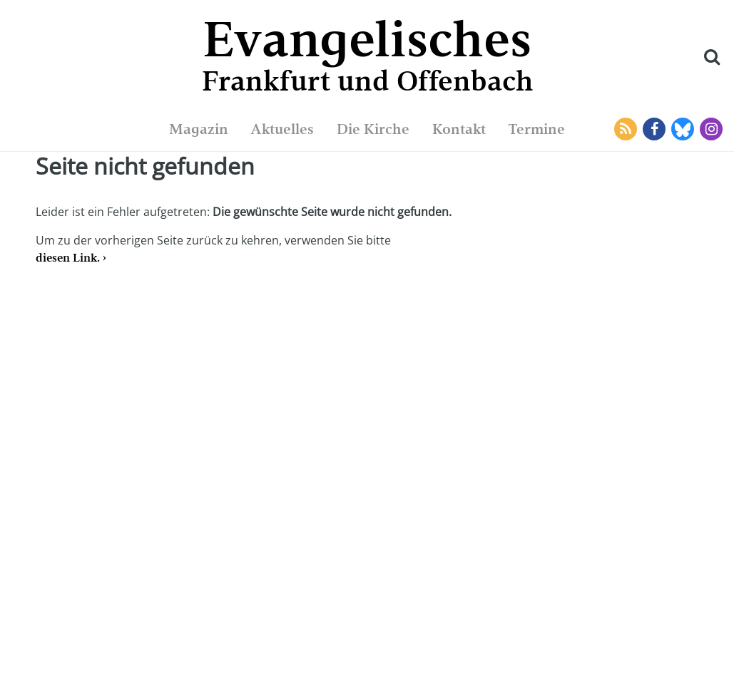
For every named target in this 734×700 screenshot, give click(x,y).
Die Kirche (373, 129)
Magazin (199, 129)
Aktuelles (282, 129)
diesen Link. (68, 258)
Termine (537, 129)
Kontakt (459, 129)
